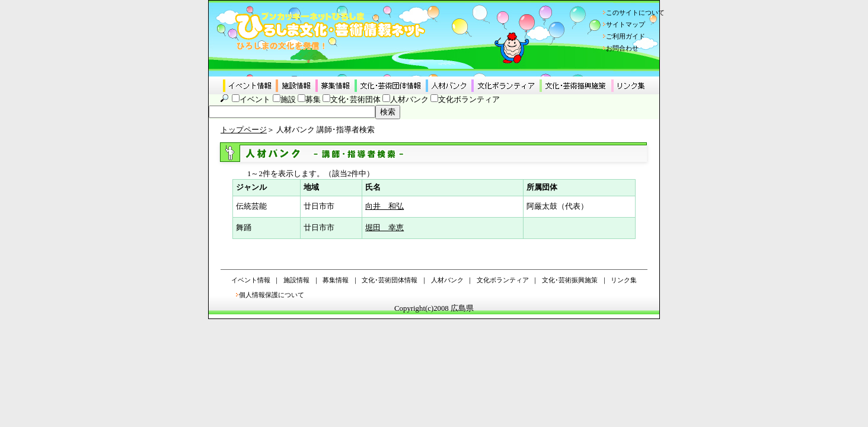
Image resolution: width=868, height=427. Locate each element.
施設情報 (296, 280)
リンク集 (624, 280)
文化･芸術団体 (355, 100)
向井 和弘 (384, 206)
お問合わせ (622, 48)
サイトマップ (626, 24)
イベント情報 (251, 280)
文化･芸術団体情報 (390, 280)
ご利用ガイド (626, 36)
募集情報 (336, 280)
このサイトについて (635, 12)
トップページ (244, 130)
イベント (255, 100)
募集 (313, 100)
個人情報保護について (272, 295)
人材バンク (409, 100)
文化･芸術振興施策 (570, 280)
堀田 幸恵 (384, 228)
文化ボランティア (469, 100)
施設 (288, 100)
